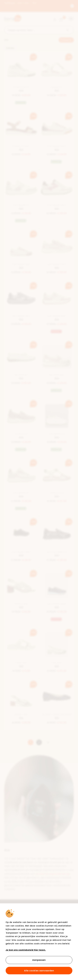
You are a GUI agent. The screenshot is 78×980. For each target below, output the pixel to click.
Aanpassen (39, 960)
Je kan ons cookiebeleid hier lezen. (26, 950)
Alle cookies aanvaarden (39, 971)
